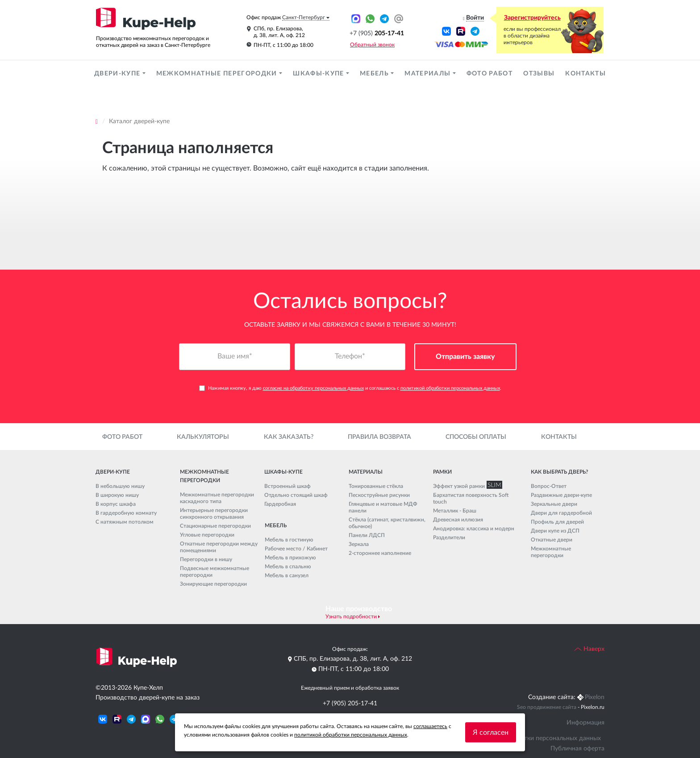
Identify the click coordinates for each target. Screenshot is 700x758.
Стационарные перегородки (215, 526)
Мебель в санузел (287, 575)
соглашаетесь (430, 726)
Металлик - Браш (455, 511)
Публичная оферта (577, 749)
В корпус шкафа (116, 504)
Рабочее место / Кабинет (296, 549)
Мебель (375, 74)
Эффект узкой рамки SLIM (466, 486)
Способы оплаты (476, 437)
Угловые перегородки (207, 535)
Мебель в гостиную (289, 540)
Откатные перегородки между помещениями (219, 547)
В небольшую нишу (120, 486)
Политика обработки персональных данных (537, 738)
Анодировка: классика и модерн (474, 529)
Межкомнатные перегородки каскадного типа (217, 498)
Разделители (449, 537)
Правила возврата (379, 437)
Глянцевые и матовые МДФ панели (383, 507)
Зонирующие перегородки (213, 584)
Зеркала (359, 544)
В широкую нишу (117, 495)
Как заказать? (289, 437)
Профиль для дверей (557, 522)
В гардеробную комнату (126, 513)
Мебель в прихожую (290, 558)
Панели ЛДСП (367, 535)
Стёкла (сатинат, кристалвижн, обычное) (387, 523)
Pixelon (595, 697)
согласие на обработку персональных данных (313, 388)
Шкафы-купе (319, 74)
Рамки (442, 472)
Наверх (589, 649)
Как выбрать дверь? (559, 472)
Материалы (428, 74)
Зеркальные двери (554, 504)
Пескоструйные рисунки (379, 495)
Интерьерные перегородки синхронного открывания (214, 514)
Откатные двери (552, 540)
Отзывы (539, 74)
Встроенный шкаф (287, 486)
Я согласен (491, 733)
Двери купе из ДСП (555, 531)
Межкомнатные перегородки (218, 74)
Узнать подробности (351, 616)
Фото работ (490, 74)
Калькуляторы (203, 437)
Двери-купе (118, 74)
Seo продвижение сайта (547, 707)
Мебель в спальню (288, 566)
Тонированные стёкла (376, 486)
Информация (585, 723)
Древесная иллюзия (458, 520)
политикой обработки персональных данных (450, 388)
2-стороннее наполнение (380, 553)
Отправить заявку (465, 357)
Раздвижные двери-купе (561, 495)
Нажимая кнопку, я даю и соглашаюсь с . (350, 388)
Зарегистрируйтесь (532, 18)
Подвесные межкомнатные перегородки (215, 572)
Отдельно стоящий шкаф (296, 495)
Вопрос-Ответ (549, 486)
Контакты (585, 74)
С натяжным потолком (125, 522)
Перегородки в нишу (206, 559)
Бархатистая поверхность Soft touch (471, 498)
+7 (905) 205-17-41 (350, 704)
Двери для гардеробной (561, 513)
